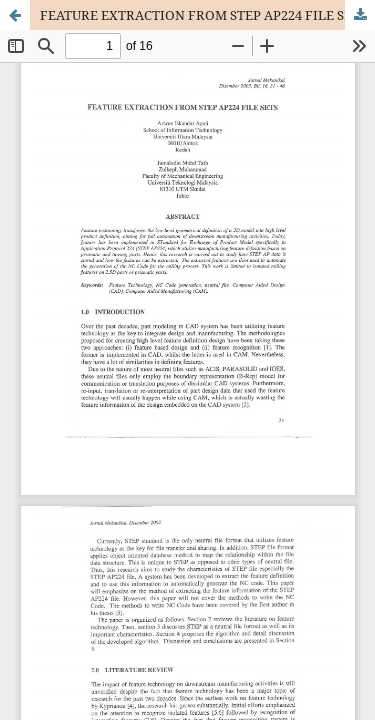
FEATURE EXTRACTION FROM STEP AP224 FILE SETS (203, 15)
